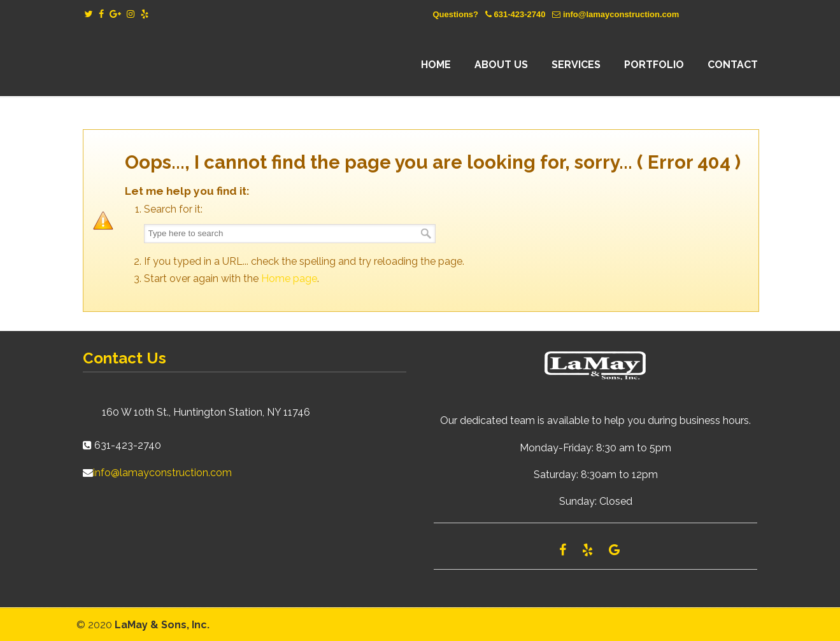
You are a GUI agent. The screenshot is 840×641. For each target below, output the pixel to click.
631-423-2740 (519, 14)
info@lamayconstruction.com (621, 14)
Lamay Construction (194, 65)
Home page (289, 278)
